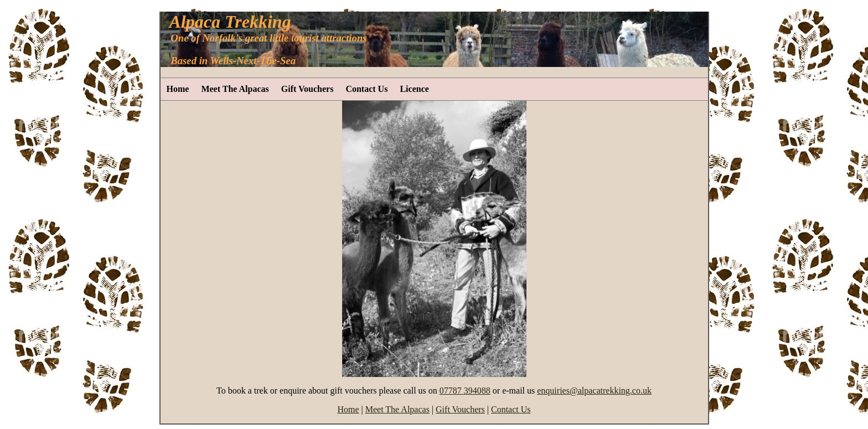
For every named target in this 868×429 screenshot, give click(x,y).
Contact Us (366, 89)
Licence (414, 89)
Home (178, 89)
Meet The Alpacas (235, 89)
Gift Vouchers (308, 89)
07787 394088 (465, 391)
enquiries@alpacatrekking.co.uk (594, 391)
